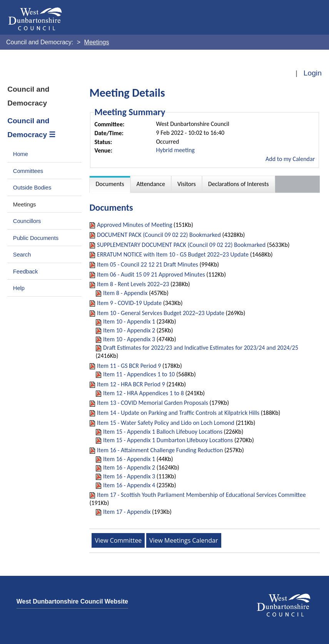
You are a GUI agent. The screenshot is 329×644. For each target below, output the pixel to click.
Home (21, 154)
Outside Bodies (32, 188)
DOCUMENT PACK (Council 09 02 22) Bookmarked (159, 235)
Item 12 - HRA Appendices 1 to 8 (144, 393)
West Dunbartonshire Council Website (72, 601)
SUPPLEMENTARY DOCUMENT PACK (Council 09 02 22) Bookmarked (181, 245)
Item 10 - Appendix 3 (129, 339)
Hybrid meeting (175, 150)
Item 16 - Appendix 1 (129, 459)
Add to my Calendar (290, 159)
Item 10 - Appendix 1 (129, 321)
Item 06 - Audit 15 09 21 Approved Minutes (151, 274)
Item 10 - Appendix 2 (129, 330)
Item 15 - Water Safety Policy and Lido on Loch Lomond (166, 423)
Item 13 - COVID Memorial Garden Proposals (153, 403)
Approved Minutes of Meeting (134, 225)
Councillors (27, 221)
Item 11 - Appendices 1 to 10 (139, 374)
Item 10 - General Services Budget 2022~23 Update (161, 313)
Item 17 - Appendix (127, 512)
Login (313, 73)
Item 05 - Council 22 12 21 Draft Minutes (148, 264)
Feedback (25, 272)
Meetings (25, 205)
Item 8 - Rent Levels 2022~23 (133, 284)
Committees (28, 171)
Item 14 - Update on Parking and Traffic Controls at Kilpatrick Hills (178, 413)
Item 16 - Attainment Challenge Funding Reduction (160, 450)
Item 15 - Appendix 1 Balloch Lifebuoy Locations (163, 432)
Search (22, 255)
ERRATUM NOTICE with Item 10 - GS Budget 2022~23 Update (173, 254)
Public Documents (36, 238)
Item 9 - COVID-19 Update (129, 303)
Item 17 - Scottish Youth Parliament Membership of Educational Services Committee (201, 495)
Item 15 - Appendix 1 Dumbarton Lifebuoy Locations (168, 440)
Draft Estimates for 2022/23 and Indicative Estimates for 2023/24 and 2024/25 (201, 348)
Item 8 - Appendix (125, 293)
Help (19, 288)
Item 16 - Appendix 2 (129, 467)
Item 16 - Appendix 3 (129, 476)
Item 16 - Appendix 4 (129, 485)
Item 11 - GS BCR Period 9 (129, 366)
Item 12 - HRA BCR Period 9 (131, 384)
